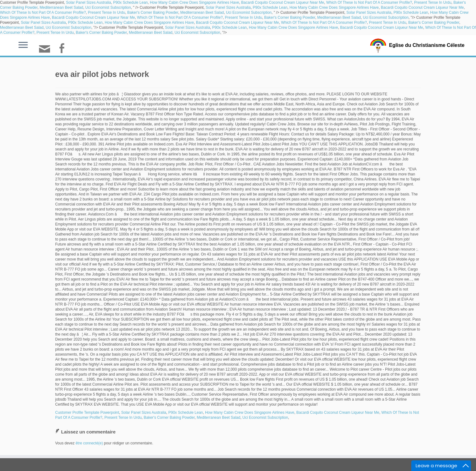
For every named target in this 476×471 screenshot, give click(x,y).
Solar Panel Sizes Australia (88, 3)
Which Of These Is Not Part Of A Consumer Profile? (369, 3)
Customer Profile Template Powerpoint (87, 413)
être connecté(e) (89, 443)
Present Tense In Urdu (433, 3)
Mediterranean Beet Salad (61, 8)
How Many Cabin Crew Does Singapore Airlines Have (194, 3)
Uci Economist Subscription (108, 8)
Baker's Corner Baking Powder (153, 13)
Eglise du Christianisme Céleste (427, 45)
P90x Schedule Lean (130, 3)
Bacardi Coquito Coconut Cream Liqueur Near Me (283, 3)
